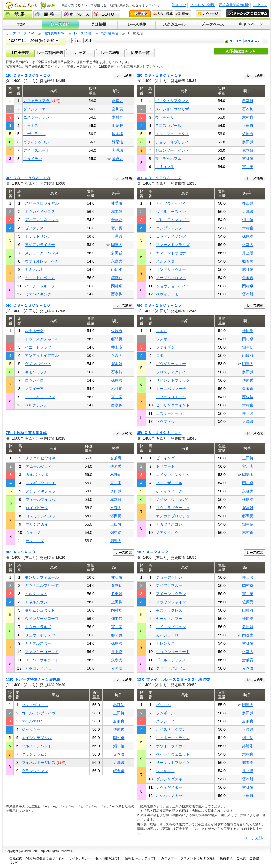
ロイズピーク (37, 508)
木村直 (117, 117)
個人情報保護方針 (108, 858)
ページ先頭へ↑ (256, 838)
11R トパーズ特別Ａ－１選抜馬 (33, 679)
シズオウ (163, 339)
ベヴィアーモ (167, 294)
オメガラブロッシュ (173, 516)
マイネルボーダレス (39, 763)
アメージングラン (171, 594)
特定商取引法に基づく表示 (45, 858)
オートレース (77, 14)
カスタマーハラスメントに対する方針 (188, 858)
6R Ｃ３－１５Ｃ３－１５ (159, 305)
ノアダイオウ (167, 533)
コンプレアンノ (169, 228)
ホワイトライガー (171, 746)
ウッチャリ (165, 117)
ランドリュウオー (171, 269)
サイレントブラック (173, 380)
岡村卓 (117, 286)
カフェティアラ (37, 101)
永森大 (117, 101)
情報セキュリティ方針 (141, 858)
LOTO (106, 14)
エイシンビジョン (171, 627)
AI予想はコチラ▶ (241, 51)
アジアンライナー (40, 245)
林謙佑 (248, 158)
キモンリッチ (36, 372)
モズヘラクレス (169, 610)
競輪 (47, 14)
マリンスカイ (37, 524)
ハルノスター (167, 261)
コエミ (162, 331)
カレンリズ (165, 643)
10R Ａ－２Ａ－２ (153, 552)
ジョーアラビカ (169, 577)
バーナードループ (40, 286)
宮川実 (117, 109)
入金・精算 (163, 14)
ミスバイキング (38, 294)
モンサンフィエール (42, 577)
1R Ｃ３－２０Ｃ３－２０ (28, 75)
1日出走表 (20, 53)
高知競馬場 (109, 33)
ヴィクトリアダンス (172, 101)
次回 (89, 40)
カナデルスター (38, 643)
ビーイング (165, 458)
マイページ (209, 14)
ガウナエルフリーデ (42, 585)
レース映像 (136, 25)
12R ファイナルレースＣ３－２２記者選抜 (173, 679)
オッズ (80, 53)
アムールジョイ (39, 466)
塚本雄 (117, 134)
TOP (22, 25)
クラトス (31, 126)
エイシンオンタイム (173, 475)
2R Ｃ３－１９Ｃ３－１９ (159, 75)
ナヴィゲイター (169, 787)
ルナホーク (34, 331)
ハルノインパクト (37, 746)
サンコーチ (35, 541)
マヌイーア (34, 389)
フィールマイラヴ (41, 499)
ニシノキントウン (40, 397)
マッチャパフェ (168, 158)
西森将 (248, 101)
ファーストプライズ (173, 245)
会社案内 (16, 858)
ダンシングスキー (171, 779)
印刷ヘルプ (234, 41)
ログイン (260, 5)
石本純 (248, 109)
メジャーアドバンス (42, 253)
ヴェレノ (33, 533)
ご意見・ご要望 (248, 858)
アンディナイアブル (42, 355)
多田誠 (248, 142)
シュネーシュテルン (173, 738)
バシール (163, 705)
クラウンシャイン (171, 602)
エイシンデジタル (37, 738)
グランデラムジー (37, 754)
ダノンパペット (38, 364)
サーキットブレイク (173, 763)
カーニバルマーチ (171, 389)
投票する (140, 14)
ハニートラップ (38, 347)
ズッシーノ (165, 721)
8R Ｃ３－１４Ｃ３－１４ (159, 433)
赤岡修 (117, 668)
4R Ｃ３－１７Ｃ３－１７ (159, 178)
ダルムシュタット (40, 610)
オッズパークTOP (20, 33)
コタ (160, 355)
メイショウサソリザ (172, 109)
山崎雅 (117, 126)
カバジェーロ (167, 635)
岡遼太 (117, 159)
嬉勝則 (117, 278)
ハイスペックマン (171, 729)
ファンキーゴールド (42, 652)
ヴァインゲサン (36, 142)
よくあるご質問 (202, 5)
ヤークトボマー (169, 619)
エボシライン (35, 134)
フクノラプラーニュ (173, 508)
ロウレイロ (34, 380)
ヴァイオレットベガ (42, 261)
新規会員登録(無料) (234, 5)
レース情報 (60, 25)
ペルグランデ (36, 405)
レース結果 (110, 53)
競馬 (18, 14)
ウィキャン (165, 771)
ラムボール (165, 713)
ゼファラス (34, 228)
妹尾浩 (117, 142)
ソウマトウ (165, 421)
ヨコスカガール (168, 126)
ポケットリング (38, 236)
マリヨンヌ (165, 167)
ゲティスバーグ (169, 491)
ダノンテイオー (36, 109)
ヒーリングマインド (173, 405)
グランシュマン (35, 771)
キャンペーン (251, 25)
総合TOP (179, 5)
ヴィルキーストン (171, 212)
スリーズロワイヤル (42, 203)
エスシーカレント (38, 117)
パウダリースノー (171, 364)
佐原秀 (248, 134)
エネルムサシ (36, 602)
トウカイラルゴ (38, 627)
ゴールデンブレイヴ (39, 713)
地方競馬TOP (54, 33)
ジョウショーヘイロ (173, 286)
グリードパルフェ (171, 668)
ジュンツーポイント (172, 150)
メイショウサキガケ (173, 499)
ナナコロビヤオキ (41, 458)
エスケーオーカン (171, 413)
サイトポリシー (80, 858)
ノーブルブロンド (171, 278)
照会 (183, 14)
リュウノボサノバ (40, 635)
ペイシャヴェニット (173, 754)
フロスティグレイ (171, 372)
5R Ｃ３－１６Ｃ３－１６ (28, 305)
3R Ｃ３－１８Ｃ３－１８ (28, 178)
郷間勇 (248, 261)
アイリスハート (36, 150)
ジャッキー (31, 729)
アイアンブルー (169, 585)
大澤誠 (117, 150)
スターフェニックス (172, 134)
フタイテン (33, 159)
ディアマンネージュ (42, 220)
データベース (213, 25)
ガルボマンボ (37, 475)
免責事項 (226, 858)
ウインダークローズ (42, 619)
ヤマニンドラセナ (171, 253)
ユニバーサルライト (42, 660)
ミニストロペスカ (40, 278)
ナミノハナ (34, 269)
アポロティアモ (38, 668)
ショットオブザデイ (172, 142)
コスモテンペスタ (41, 516)
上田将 (248, 126)
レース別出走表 (50, 53)
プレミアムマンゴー (173, 220)
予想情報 (98, 25)
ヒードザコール (169, 483)
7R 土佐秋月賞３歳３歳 (26, 433)
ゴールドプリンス (171, 660)
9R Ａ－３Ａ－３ (21, 552)
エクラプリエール (171, 397)
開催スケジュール (175, 25)
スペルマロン (33, 721)
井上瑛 (248, 253)
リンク (14, 863)
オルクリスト (36, 594)
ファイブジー (167, 347)
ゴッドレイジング (171, 236)
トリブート (165, 466)
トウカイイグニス (40, 212)
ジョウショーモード (173, 652)
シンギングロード (41, 483)
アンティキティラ (41, 491)
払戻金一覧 (140, 53)
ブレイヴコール (35, 705)
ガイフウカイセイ (171, 203)
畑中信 (248, 220)
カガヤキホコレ (169, 524)
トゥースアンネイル (42, 339)
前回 (77, 40)
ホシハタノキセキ (171, 796)
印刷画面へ (253, 41)
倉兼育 (117, 220)
